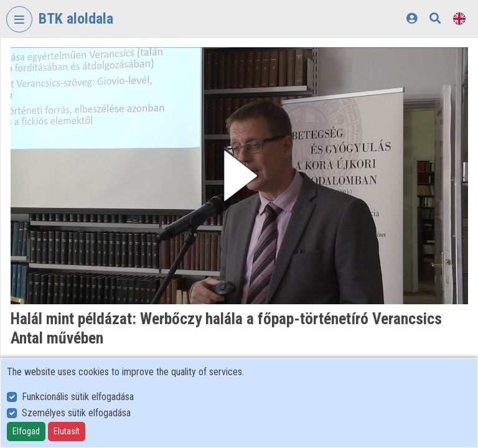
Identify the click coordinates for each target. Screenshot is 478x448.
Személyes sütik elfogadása (76, 413)
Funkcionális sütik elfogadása (78, 397)
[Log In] (412, 18)
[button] (239, 176)
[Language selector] (459, 18)
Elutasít (67, 431)
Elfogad (26, 431)
